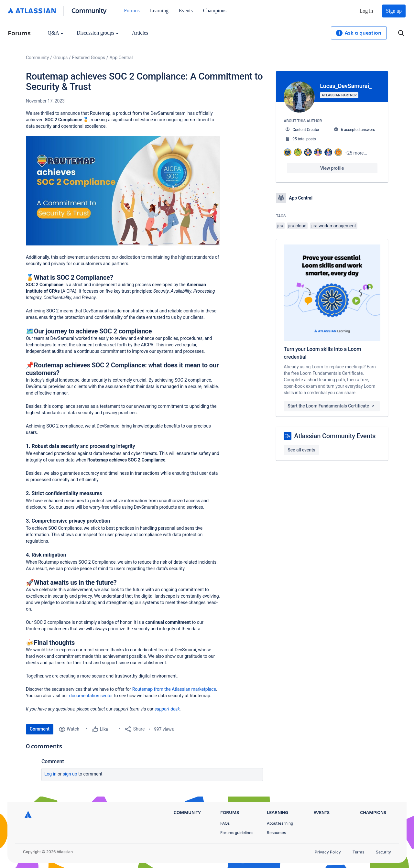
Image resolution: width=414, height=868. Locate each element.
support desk (167, 709)
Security (383, 852)
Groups (60, 58)
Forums (132, 11)
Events (186, 11)
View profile (332, 168)
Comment (40, 729)
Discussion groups (98, 33)
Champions (215, 11)
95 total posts (304, 139)
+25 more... (356, 153)
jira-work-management (334, 226)
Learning (159, 11)
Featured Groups (89, 58)
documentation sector (91, 696)
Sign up (394, 11)
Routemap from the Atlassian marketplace (174, 689)
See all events (301, 450)
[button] (123, 191)
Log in (366, 11)
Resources (276, 833)
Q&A (55, 33)
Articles (140, 33)
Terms (358, 852)
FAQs (225, 823)
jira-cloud (297, 226)
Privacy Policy (328, 852)
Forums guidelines (237, 833)
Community (89, 10)
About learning (280, 823)
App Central (121, 58)
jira (280, 226)
